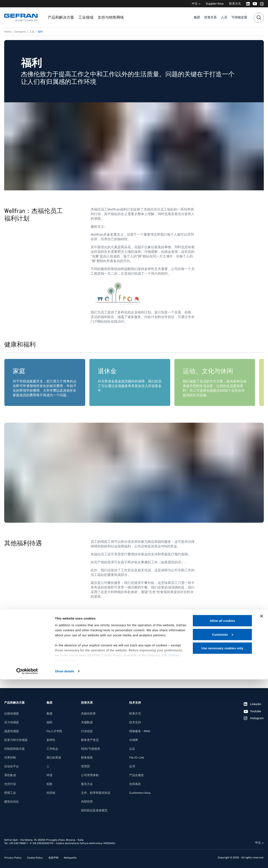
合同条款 (135, 784)
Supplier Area (215, 4)
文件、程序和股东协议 (96, 793)
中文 (195, 4)
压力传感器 (12, 722)
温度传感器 (12, 731)
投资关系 (210, 17)
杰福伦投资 (88, 714)
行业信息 (87, 731)
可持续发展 (239, 17)
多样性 (51, 740)
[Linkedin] (247, 4)
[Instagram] (261, 4)
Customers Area (140, 793)
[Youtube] (254, 4)
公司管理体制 (90, 775)
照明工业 (10, 793)
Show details (65, 860)
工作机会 (52, 749)
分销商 (134, 740)
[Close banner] (262, 805)
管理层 (85, 766)
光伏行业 (10, 784)
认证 (132, 749)
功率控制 (10, 758)
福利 (49, 722)
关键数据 (87, 722)
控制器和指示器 (14, 749)
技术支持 (135, 722)
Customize (223, 823)
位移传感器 (12, 714)
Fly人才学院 (54, 731)
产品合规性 (137, 775)
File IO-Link (137, 758)
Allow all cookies (222, 809)
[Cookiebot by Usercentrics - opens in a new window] (27, 860)
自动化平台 (12, 766)
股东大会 (87, 784)
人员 (224, 17)
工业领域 (86, 17)
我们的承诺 (54, 758)
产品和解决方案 (61, 17)
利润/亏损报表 (91, 749)
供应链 (51, 793)
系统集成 (10, 775)
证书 (132, 766)
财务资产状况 (90, 740)
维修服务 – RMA (140, 731)
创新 (49, 784)
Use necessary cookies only (222, 837)
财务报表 (87, 758)
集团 (197, 17)
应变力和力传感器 (16, 740)
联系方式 (235, 4)
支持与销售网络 (111, 17)
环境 (49, 775)
